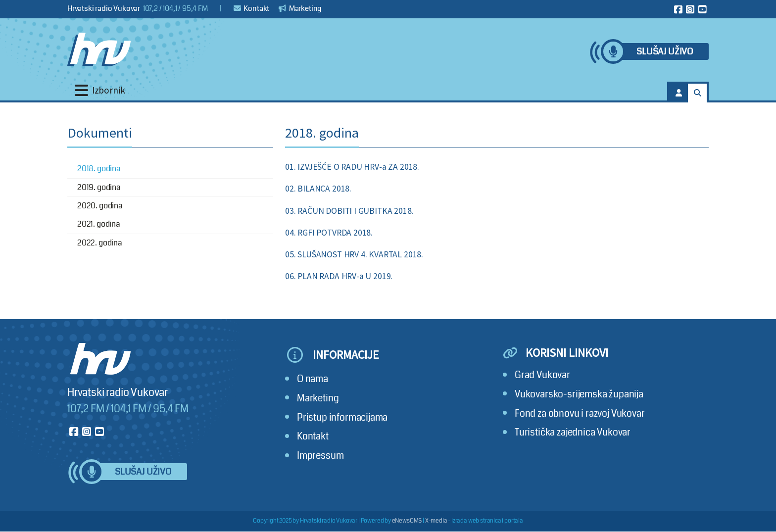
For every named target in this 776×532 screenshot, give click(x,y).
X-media (436, 521)
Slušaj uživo (665, 52)
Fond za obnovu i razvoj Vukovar (580, 413)
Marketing (300, 8)
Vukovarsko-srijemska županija (579, 394)
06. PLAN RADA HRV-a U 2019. (339, 276)
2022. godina (100, 243)
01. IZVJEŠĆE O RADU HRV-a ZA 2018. (352, 167)
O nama (313, 379)
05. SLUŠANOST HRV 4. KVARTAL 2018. (354, 254)
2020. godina (100, 206)
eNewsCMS (407, 521)
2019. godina (99, 187)
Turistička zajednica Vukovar (573, 432)
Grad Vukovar (542, 375)
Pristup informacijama (342, 417)
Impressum (320, 456)
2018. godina (99, 169)
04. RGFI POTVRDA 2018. (329, 233)
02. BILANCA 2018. (318, 189)
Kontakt (252, 8)
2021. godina (99, 224)
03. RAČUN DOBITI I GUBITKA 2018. (349, 211)
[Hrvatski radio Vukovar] (99, 49)
